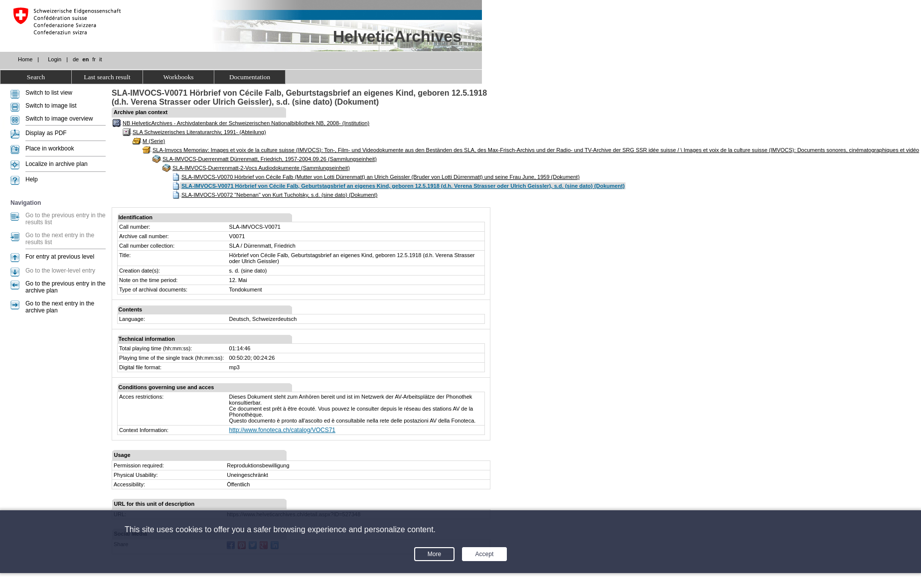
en (85, 59)
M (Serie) (154, 141)
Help (32, 179)
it (101, 59)
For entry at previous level (60, 257)
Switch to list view (49, 93)
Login (55, 59)
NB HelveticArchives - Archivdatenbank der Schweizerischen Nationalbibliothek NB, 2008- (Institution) (246, 123)
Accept (485, 554)
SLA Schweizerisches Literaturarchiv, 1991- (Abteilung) (199, 132)
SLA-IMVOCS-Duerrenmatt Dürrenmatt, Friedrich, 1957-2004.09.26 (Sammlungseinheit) (270, 159)
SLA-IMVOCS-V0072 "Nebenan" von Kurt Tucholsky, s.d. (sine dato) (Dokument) (279, 195)
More (434, 554)
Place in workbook (50, 148)
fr (94, 59)
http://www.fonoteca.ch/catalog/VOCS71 (282, 430)
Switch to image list (51, 106)
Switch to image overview (59, 119)
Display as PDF (46, 133)
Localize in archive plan (57, 164)
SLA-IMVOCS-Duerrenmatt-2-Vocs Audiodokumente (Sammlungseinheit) (261, 168)
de (76, 59)
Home (25, 59)
